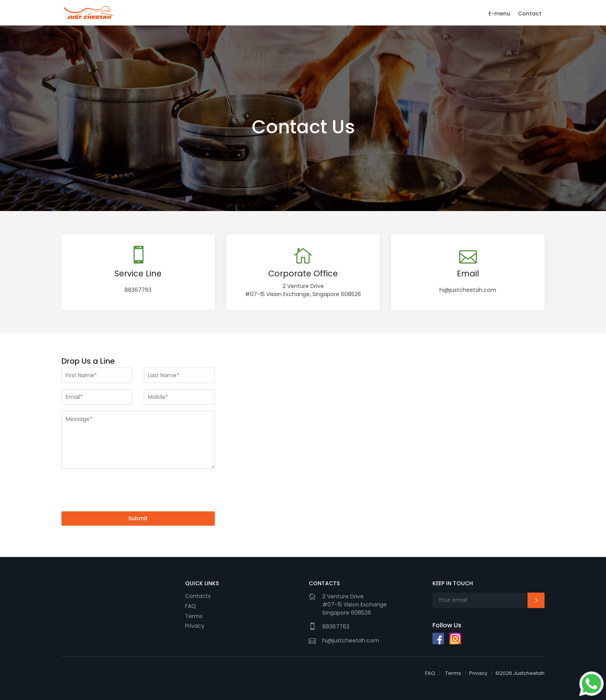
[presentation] (120, 490)
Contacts (198, 596)
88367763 (138, 290)
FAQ (191, 606)
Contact (530, 14)
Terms (194, 616)
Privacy (195, 626)
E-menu (499, 14)
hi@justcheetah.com (468, 290)
